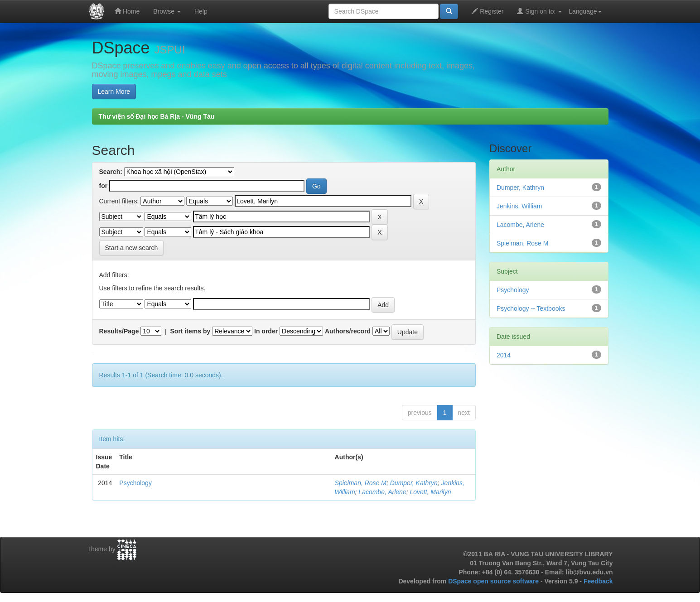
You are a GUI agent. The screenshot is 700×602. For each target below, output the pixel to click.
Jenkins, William (519, 206)
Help (201, 11)
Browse (167, 11)
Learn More (114, 92)
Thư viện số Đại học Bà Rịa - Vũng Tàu (157, 116)
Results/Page (119, 331)
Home (127, 11)
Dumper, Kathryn (414, 483)
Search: (111, 172)
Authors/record (348, 331)
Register (488, 11)
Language (585, 11)
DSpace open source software (494, 581)
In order (266, 331)
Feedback (598, 581)
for (104, 186)
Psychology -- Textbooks (531, 308)
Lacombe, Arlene (382, 492)
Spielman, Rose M (361, 483)
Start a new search (132, 248)
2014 (504, 355)
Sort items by (191, 331)
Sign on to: (539, 11)
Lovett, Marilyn (430, 492)
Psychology (135, 483)
